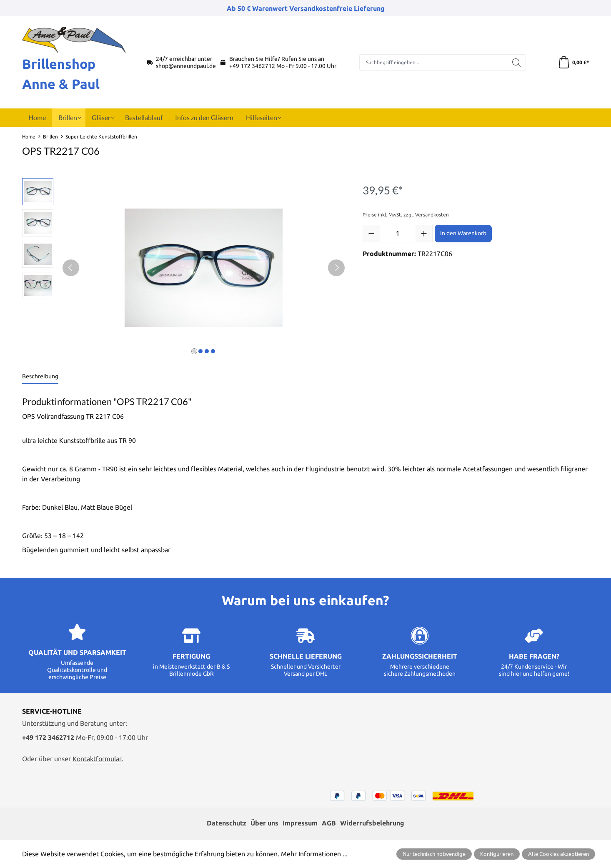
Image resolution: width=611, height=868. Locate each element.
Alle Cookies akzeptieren (558, 854)
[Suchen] (517, 63)
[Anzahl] (398, 234)
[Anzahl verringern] (371, 234)
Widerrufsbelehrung (372, 823)
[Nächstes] (336, 268)
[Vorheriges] (71, 268)
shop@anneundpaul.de (186, 66)
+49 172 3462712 (252, 66)
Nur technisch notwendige (434, 854)
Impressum (300, 823)
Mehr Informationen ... (314, 854)
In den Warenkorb (463, 233)
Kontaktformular (97, 759)
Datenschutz (227, 823)
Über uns (264, 823)
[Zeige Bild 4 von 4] (213, 351)
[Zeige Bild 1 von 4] (194, 351)
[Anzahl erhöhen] (424, 234)
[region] (184, 268)
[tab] (40, 377)
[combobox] (433, 63)
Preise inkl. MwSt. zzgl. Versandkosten (406, 215)
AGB (329, 823)
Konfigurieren (497, 854)
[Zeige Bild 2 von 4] (200, 351)
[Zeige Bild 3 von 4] (207, 351)
